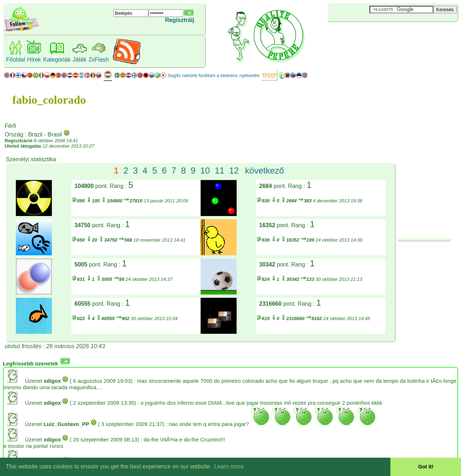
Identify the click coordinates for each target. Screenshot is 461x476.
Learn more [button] (229, 466)
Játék (80, 60)
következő (264, 170)
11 (220, 170)
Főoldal (15, 60)
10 (205, 170)
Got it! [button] (426, 467)
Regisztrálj (180, 20)
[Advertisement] (371, 34)
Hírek (34, 60)
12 (234, 170)
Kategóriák (57, 60)
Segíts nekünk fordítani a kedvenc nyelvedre (214, 75)
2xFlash (99, 60)
